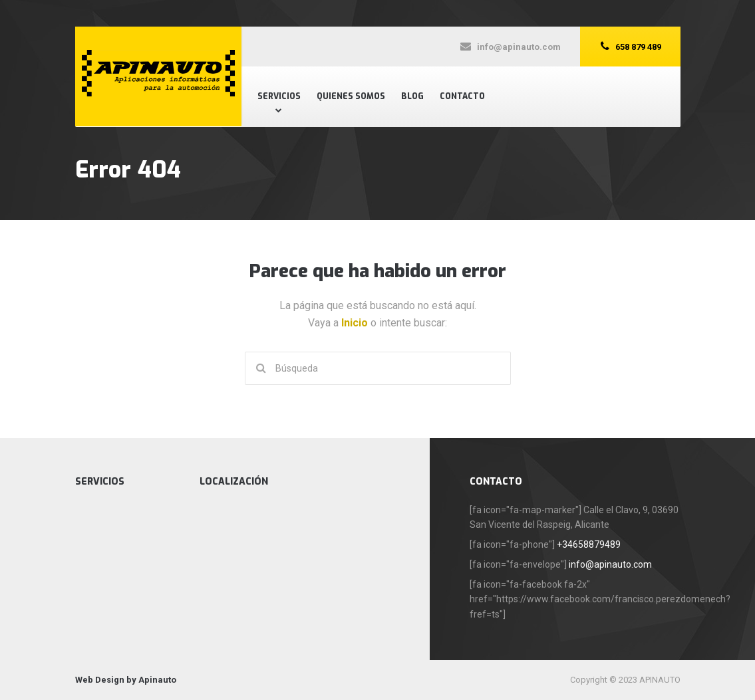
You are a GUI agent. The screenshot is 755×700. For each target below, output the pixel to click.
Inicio (356, 323)
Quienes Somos (351, 96)
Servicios (279, 96)
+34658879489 (589, 544)
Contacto (462, 96)
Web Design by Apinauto (126, 680)
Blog (412, 96)
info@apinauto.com (610, 564)
